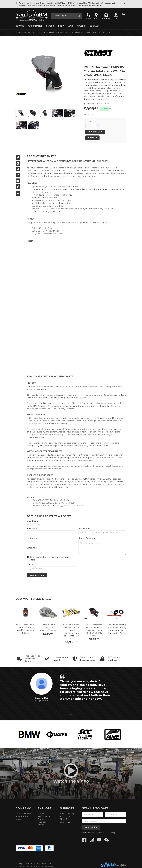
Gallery (82, 26)
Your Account (66, 816)
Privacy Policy (22, 816)
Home (18, 33)
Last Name (32, 538)
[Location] (51, 569)
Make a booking (67, 814)
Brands (41, 825)
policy (113, 833)
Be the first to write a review (98, 104)
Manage (19, 864)
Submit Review (37, 575)
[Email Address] (51, 552)
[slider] (77, 524)
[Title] (102, 533)
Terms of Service (23, 814)
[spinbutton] (93, 126)
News (71, 26)
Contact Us (65, 822)
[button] (116, 16)
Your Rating (32, 521)
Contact (94, 26)
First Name (32, 528)
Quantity (90, 121)
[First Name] (51, 533)
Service (20, 26)
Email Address (34, 548)
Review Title (84, 528)
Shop (61, 26)
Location (31, 564)
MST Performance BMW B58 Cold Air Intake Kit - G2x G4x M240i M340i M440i (74, 33)
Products (29, 33)
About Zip (65, 819)
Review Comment (87, 538)
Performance (35, 26)
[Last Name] (51, 542)
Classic (50, 26)
